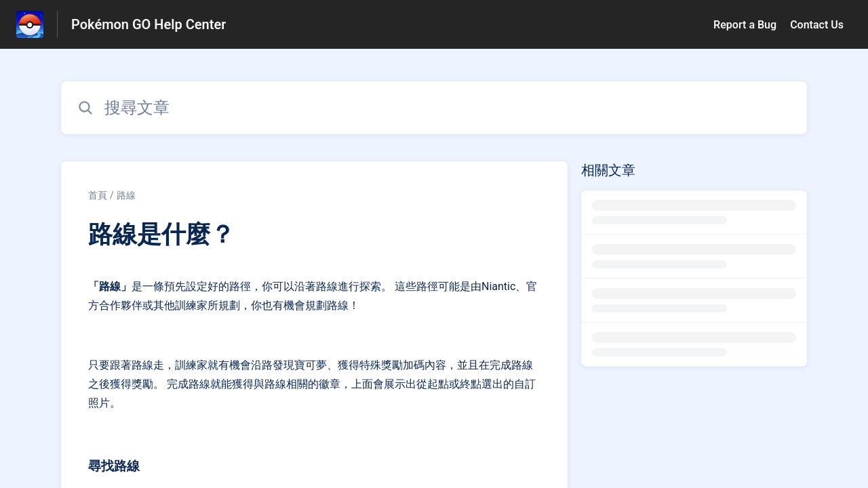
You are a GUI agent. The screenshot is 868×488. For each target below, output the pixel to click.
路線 (126, 195)
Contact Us (817, 25)
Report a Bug (745, 25)
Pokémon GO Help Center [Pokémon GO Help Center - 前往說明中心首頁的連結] (149, 24)
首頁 (98, 195)
